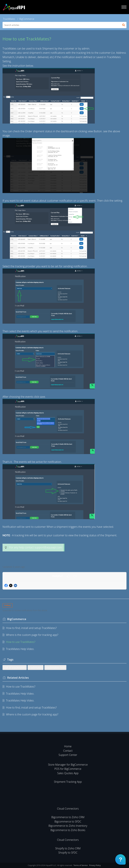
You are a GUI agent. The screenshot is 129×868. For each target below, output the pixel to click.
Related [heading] (18, 678)
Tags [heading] (10, 660)
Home (68, 746)
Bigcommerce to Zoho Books (68, 830)
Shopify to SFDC (68, 853)
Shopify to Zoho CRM (68, 848)
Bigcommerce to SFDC (68, 822)
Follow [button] (8, 605)
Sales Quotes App (68, 773)
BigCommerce (27, 19)
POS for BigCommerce (68, 769)
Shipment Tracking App (68, 782)
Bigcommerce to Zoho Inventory (68, 826)
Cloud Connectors (68, 809)
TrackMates (9, 19)
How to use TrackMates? (21, 642)
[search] (64, 25)
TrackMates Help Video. (20, 649)
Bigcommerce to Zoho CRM (68, 817)
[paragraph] (64, 304)
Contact (68, 751)
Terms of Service (81, 865)
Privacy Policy (95, 865)
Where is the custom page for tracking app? (32, 635)
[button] (124, 25)
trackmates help (55, 667)
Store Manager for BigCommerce (68, 765)
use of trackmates (15, 667)
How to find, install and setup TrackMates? (31, 628)
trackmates (36, 667)
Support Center (68, 755)
